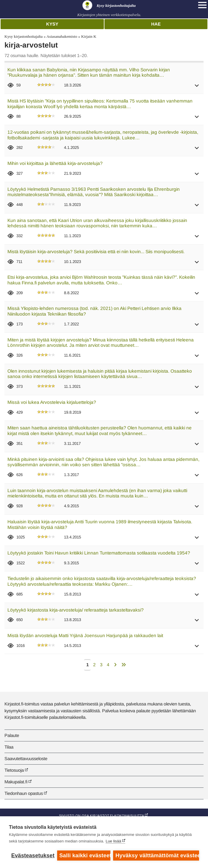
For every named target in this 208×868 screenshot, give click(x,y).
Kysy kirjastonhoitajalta (24, 36)
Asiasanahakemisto (62, 36)
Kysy (52, 24)
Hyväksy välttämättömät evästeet (157, 856)
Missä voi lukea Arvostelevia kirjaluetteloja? (52, 402)
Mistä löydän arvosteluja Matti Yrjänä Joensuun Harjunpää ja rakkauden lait (85, 635)
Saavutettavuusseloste (26, 758)
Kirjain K (89, 36)
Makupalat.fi (16, 782)
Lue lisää (113, 841)
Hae (156, 24)
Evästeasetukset (33, 856)
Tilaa (9, 747)
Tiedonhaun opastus (24, 793)
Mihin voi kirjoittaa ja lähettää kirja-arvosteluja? (55, 163)
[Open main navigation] (202, 5)
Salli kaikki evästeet (85, 856)
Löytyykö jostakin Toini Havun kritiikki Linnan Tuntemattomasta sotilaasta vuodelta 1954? (99, 553)
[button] (197, 88)
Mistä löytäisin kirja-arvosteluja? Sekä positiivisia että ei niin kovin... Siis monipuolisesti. (96, 252)
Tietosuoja (14, 770)
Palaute (12, 735)
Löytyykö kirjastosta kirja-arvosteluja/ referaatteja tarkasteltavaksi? (76, 610)
